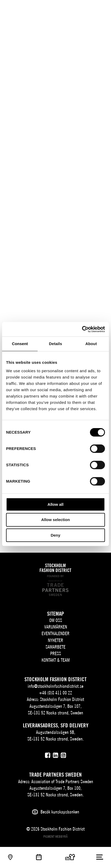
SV (72, 9)
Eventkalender (55, 633)
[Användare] (100, 9)
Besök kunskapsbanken (60, 812)
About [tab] (91, 344)
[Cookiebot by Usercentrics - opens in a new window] (82, 329)
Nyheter (55, 640)
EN (80, 9)
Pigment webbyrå (55, 837)
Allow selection (55, 520)
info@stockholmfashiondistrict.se (55, 686)
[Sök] (89, 9)
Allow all (56, 504)
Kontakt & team (56, 660)
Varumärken (56, 627)
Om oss (56, 620)
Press (56, 653)
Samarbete (55, 647)
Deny (56, 535)
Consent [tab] (20, 344)
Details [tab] (55, 344)
